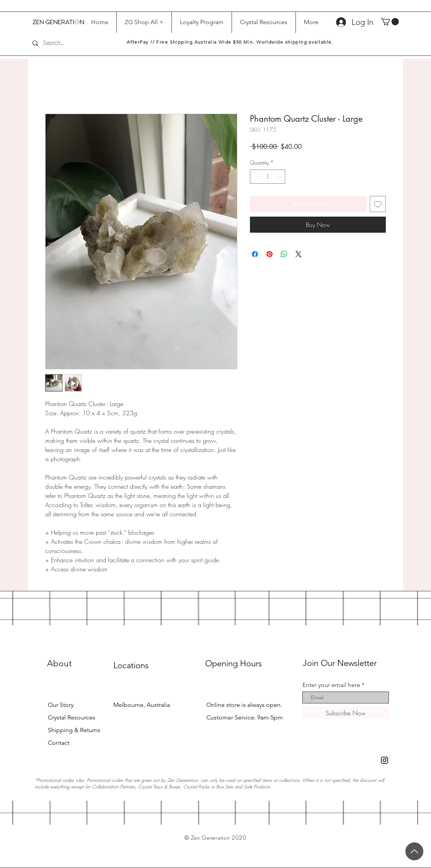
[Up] (414, 851)
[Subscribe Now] (346, 713)
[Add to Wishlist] (378, 204)
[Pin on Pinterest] (269, 254)
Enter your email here (331, 685)
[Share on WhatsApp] (284, 254)
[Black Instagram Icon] (384, 760)
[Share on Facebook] (255, 254)
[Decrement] (256, 177)
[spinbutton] (268, 177)
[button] (390, 22)
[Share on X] (299, 254)
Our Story (61, 705)
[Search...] (73, 43)
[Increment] (279, 177)
